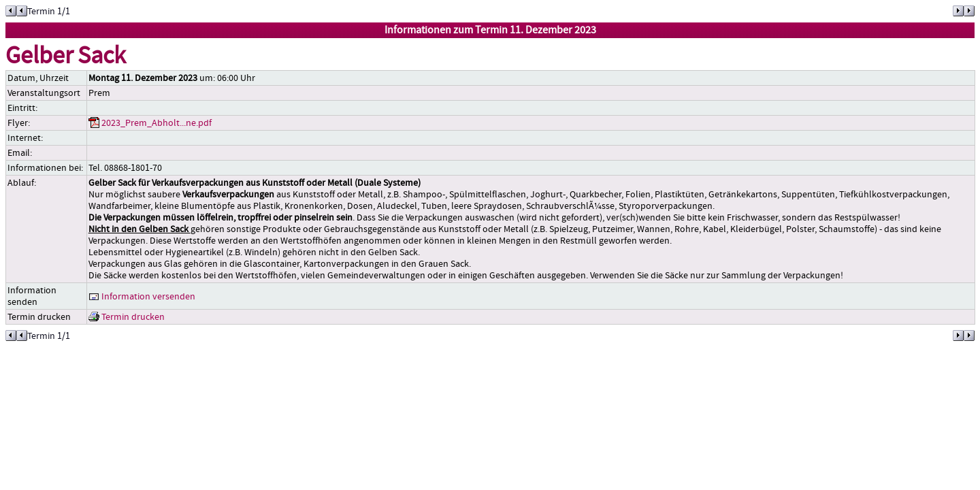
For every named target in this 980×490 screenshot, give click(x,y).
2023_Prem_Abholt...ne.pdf (150, 123)
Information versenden (142, 296)
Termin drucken (127, 317)
